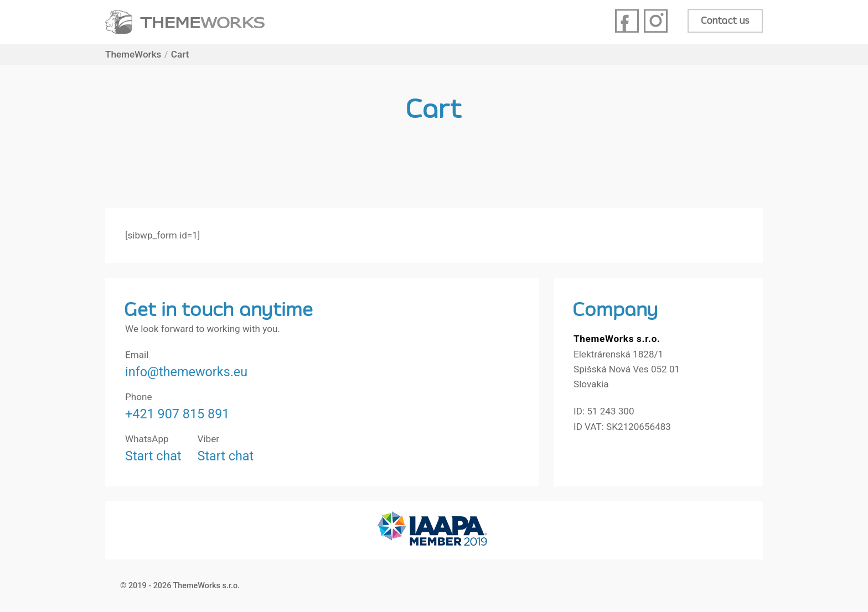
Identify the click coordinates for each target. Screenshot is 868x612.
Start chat (153, 456)
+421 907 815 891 (177, 414)
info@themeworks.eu (186, 372)
